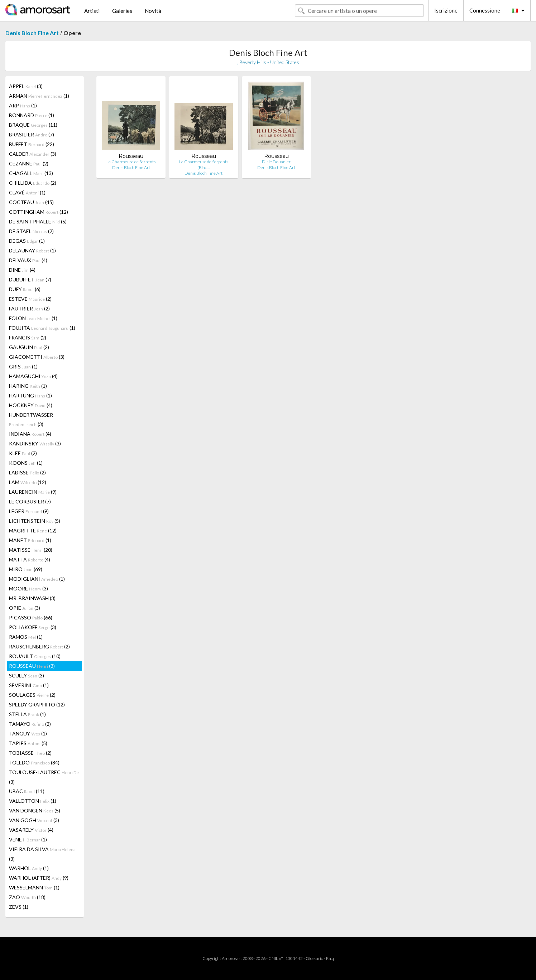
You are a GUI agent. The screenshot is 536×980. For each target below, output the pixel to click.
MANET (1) (30, 540)
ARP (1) (23, 105)
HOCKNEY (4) (31, 405)
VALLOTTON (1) (33, 801)
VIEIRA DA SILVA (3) (42, 854)
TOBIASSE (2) (30, 753)
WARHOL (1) (29, 868)
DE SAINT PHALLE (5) (38, 221)
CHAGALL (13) (31, 173)
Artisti (92, 11)
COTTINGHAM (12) (39, 212)
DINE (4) (22, 270)
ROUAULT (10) (35, 656)
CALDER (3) (33, 154)
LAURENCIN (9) (33, 492)
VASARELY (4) (31, 830)
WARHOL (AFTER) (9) (39, 878)
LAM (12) (28, 482)
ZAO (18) (27, 897)
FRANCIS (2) (28, 337)
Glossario (314, 958)
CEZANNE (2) (29, 163)
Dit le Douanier (276, 162)
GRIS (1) (23, 366)
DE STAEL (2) (31, 231)
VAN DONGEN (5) (35, 810)
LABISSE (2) (27, 472)
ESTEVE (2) (30, 299)
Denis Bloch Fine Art (32, 33)
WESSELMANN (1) (34, 887)
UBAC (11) (27, 791)
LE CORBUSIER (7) (30, 501)
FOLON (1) (33, 318)
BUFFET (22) (32, 144)
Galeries (122, 11)
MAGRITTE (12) (33, 530)
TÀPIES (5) (28, 743)
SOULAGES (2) (32, 695)
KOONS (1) (26, 463)
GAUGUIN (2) (29, 347)
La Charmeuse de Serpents (131, 162)
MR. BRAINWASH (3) (32, 598)
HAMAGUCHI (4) (33, 376)
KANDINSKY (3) (35, 443)
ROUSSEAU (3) (32, 666)
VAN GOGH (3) (34, 820)
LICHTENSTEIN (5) (35, 521)
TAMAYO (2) (30, 724)
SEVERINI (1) (29, 685)
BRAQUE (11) (33, 125)
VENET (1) (28, 839)
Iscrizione (446, 10)
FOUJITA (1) (42, 328)
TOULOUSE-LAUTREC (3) (44, 777)
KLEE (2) (23, 453)
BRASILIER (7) (32, 134)
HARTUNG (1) (30, 395)
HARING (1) (28, 386)
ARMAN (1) (39, 96)
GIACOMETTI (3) (37, 357)
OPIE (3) (25, 608)
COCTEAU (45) (31, 202)
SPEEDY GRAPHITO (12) (37, 704)
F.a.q (330, 958)
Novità (153, 11)
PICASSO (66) (31, 617)
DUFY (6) (25, 289)
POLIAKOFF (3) (33, 627)
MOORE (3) (28, 588)
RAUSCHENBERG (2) (39, 646)
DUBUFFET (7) (30, 279)
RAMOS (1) (26, 637)
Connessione (485, 10)
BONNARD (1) (32, 115)
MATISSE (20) (31, 550)
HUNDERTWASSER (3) (31, 419)
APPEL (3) (26, 86)
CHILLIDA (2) (33, 183)
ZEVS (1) (19, 907)
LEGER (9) (29, 511)
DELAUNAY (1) (32, 250)
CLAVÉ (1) (27, 192)
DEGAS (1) (27, 241)
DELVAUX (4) (28, 260)
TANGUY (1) (28, 733)
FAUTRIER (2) (29, 308)
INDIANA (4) (30, 434)
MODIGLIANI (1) (37, 579)
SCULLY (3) (27, 675)
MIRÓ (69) (26, 569)
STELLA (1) (27, 714)
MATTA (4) (30, 559)
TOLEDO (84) (34, 762)
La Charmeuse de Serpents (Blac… (204, 165)
